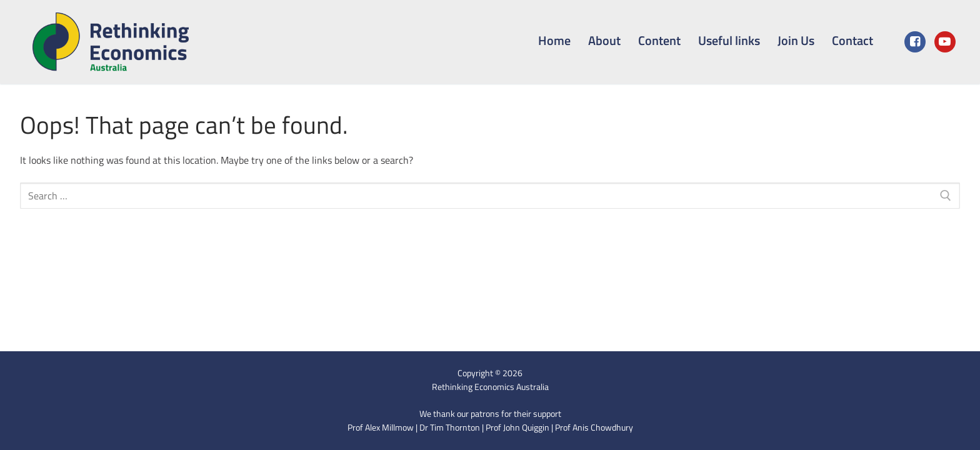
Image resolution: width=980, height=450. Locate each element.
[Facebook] (915, 42)
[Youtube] (945, 42)
